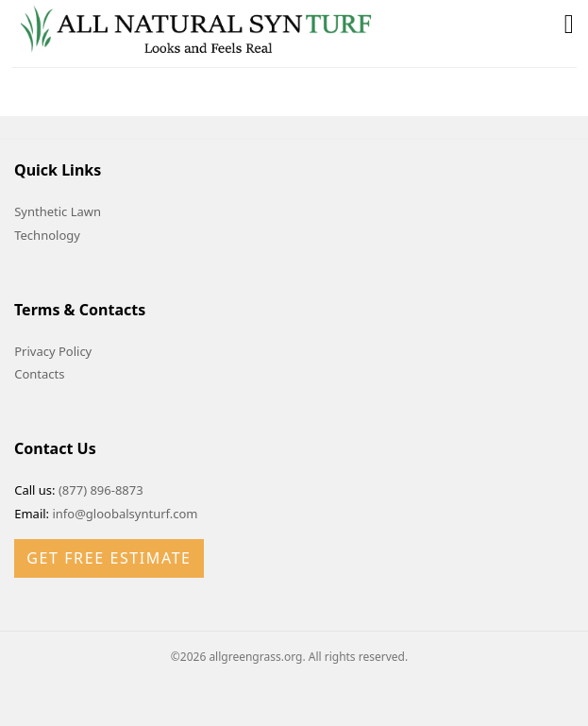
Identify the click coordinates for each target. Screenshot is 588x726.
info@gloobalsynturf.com (125, 514)
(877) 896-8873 (101, 490)
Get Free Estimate (109, 558)
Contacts (39, 374)
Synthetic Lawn (58, 211)
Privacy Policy (53, 351)
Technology (47, 235)
